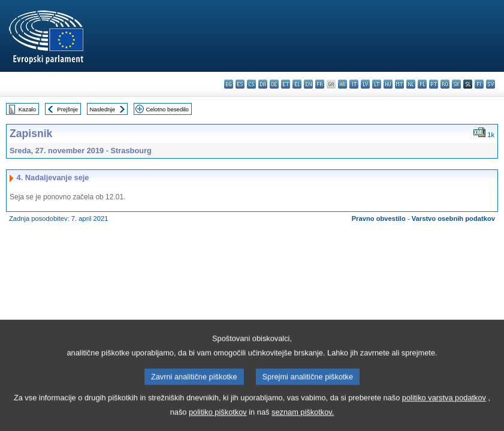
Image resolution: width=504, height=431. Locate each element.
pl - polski (422, 84)
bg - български (229, 84)
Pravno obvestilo (379, 218)
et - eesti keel (286, 84)
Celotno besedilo (167, 109)
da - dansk (263, 84)
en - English (308, 84)
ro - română (445, 84)
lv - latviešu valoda (365, 84)
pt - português (434, 84)
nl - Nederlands (411, 84)
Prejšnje (67, 109)
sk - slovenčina (456, 84)
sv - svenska (491, 84)
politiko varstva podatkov (444, 410)
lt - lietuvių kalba (377, 84)
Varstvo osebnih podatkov (453, 218)
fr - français (320, 84)
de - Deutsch (274, 84)
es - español (240, 84)
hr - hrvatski (342, 84)
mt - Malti (399, 84)
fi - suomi (479, 84)
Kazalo (27, 109)
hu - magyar (388, 84)
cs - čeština (251, 84)
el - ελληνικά (297, 84)
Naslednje (102, 109)
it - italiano (354, 84)
